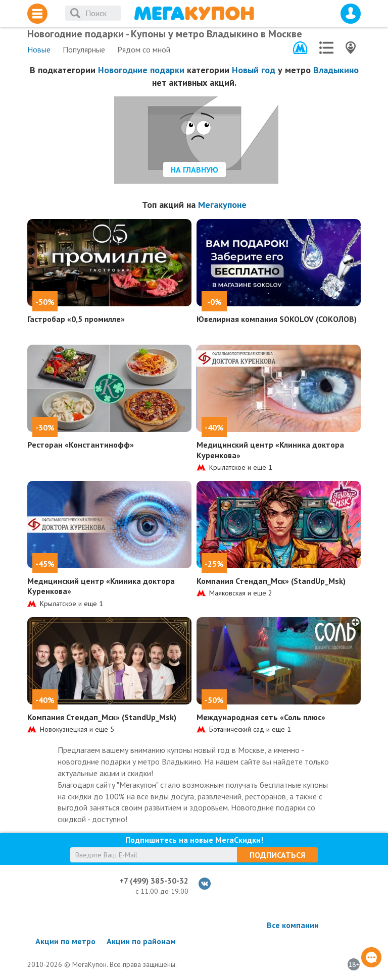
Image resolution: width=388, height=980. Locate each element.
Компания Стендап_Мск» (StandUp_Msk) (271, 581)
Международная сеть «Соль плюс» (261, 717)
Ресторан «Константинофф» (81, 445)
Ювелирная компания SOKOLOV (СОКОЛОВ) (277, 319)
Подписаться (277, 855)
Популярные (84, 49)
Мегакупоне (222, 205)
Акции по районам (141, 941)
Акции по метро (65, 941)
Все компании (293, 925)
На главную (195, 170)
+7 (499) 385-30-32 (154, 881)
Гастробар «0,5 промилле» (76, 319)
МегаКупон (194, 13)
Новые (39, 49)
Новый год (254, 70)
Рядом (144, 49)
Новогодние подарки (141, 70)
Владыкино (336, 70)
